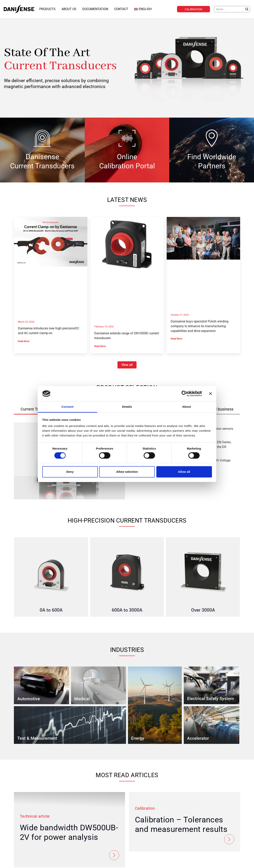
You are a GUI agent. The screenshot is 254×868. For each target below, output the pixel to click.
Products (47, 9)
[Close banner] (211, 394)
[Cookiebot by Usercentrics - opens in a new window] (184, 394)
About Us (69, 9)
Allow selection (127, 472)
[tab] (221, 409)
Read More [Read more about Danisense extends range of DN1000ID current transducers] (100, 346)
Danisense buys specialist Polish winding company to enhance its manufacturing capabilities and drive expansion (200, 326)
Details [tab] (127, 407)
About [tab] (187, 407)
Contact (121, 9)
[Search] (247, 9)
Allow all (184, 472)
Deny (70, 472)
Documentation (95, 9)
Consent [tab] (68, 407)
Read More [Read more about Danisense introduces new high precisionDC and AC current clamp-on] (24, 341)
